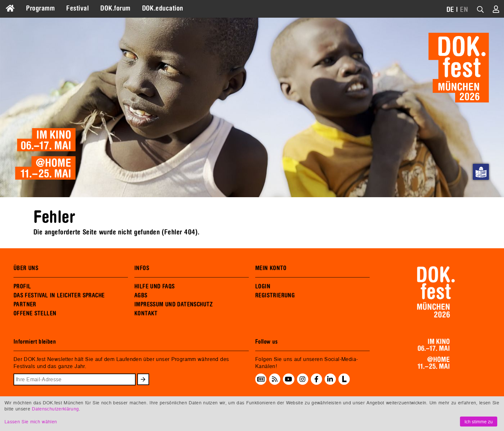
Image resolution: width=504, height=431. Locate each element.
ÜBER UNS (26, 268)
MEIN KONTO (271, 268)
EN (464, 10)
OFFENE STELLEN (35, 313)
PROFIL (22, 286)
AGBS (141, 295)
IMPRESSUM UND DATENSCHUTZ (174, 304)
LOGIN (263, 286)
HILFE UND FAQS (154, 286)
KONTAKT (146, 313)
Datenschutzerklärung (55, 409)
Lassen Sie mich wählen (31, 422)
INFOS (142, 268)
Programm (40, 8)
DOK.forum (115, 8)
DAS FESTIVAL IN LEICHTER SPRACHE (59, 295)
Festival (77, 8)
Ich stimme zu (479, 422)
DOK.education (163, 8)
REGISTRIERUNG (275, 295)
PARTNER (25, 304)
